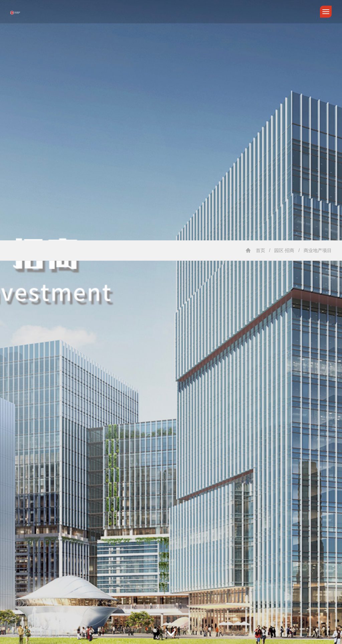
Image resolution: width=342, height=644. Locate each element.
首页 (261, 250)
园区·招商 (284, 250)
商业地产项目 (318, 250)
